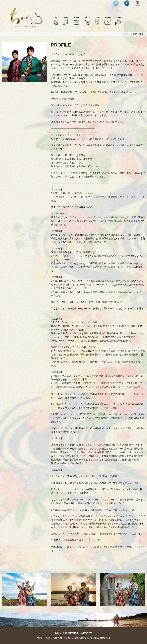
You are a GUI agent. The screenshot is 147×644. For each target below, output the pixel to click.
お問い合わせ (43, 638)
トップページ (126, 34)
